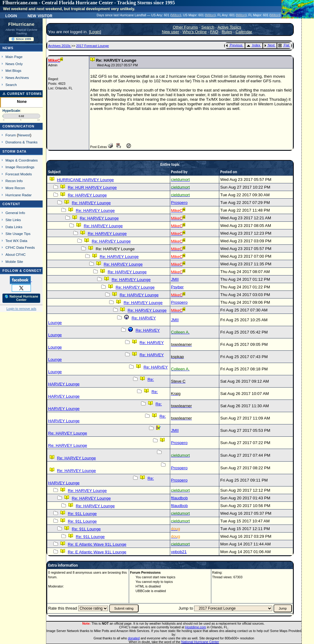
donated (134, 638)
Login (11, 15)
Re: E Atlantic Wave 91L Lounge (97, 544)
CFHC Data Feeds (20, 247)
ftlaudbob (180, 498)
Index (253, 45)
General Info (15, 213)
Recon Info (14, 181)
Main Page (14, 57)
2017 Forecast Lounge (92, 46)
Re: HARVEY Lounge (87, 195)
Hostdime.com (196, 627)
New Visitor (40, 15)
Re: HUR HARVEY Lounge (92, 187)
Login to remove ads (21, 309)
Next (270, 45)
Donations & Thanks (22, 142)
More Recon (15, 188)
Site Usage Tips (18, 234)
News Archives (17, 78)
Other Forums (185, 27)
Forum (11, 135)
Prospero (179, 203)
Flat (284, 45)
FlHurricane (21, 24)
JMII (175, 279)
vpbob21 (179, 552)
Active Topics (229, 27)
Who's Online (195, 32)
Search (11, 85)
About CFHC (16, 254)
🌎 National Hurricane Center (21, 298)
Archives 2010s (60, 46)
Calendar (244, 32)
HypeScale (11, 111)
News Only (14, 64)
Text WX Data (16, 241)
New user (170, 32)
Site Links (13, 220)
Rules (227, 32)
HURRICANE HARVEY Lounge (85, 180)
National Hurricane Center (200, 642)
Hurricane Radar (19, 195)
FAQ (214, 32)
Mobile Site (14, 262)
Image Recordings (20, 167)
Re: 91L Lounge (82, 514)
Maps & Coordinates (22, 160)
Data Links (14, 227)
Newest (24, 135)
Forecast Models (19, 174)
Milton (176, 15)
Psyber (177, 287)
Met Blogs (13, 70)
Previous (234, 45)
